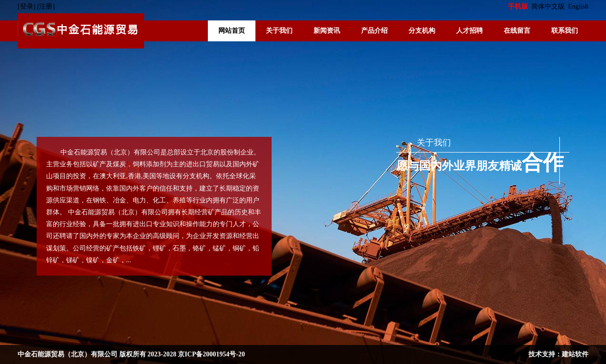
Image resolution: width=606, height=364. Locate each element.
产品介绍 (374, 31)
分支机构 (422, 31)
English (578, 6)
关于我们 (279, 31)
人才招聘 (469, 31)
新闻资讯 (327, 31)
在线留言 (517, 31)
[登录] (27, 6)
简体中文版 (549, 6)
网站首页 (232, 31)
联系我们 (565, 31)
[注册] (47, 6)
